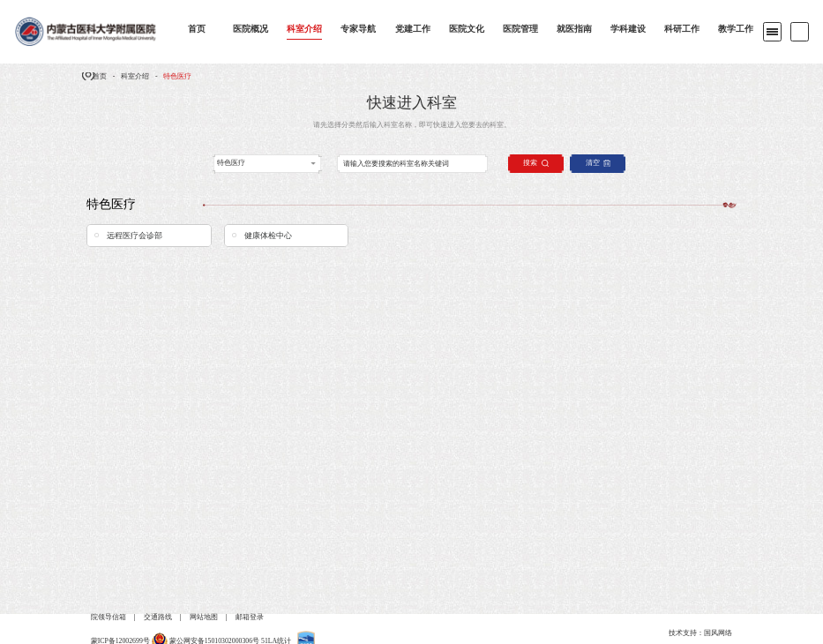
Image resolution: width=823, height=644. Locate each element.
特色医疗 (177, 76)
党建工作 (413, 29)
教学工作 (736, 29)
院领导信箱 (108, 617)
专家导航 (358, 29)
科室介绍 (304, 29)
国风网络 (718, 633)
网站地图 (204, 617)
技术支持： (686, 633)
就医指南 (574, 29)
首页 (197, 29)
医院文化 (467, 29)
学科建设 (628, 29)
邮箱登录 (250, 617)
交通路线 (158, 617)
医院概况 (251, 29)
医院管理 (520, 29)
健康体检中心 (268, 236)
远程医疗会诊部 (135, 236)
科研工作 (682, 29)
